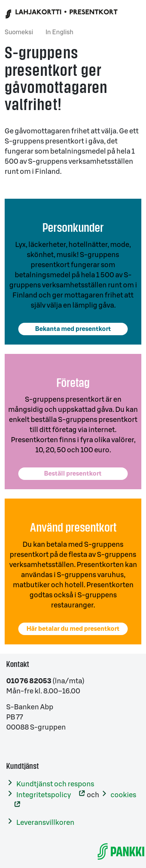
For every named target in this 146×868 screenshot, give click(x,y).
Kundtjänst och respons (55, 784)
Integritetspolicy (44, 795)
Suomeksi (19, 32)
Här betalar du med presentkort (73, 629)
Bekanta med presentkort (73, 329)
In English (59, 32)
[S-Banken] (121, 851)
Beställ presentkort (73, 474)
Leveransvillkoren (45, 822)
